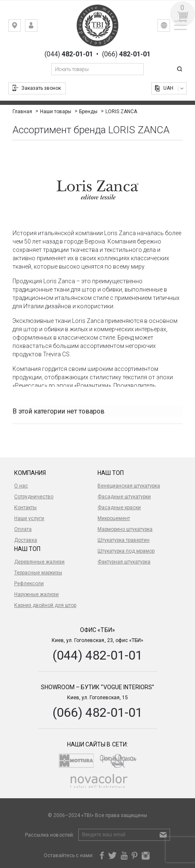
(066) (126, 54)
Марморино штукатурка (125, 529)
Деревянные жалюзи (39, 562)
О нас (21, 486)
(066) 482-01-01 (97, 712)
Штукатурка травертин (124, 540)
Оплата (23, 529)
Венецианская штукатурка (129, 486)
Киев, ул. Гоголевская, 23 (21, 27)
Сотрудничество (34, 497)
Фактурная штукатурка (124, 562)
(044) (69, 54)
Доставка (26, 540)
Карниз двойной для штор (45, 605)
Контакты (25, 508)
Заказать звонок (41, 88)
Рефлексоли (29, 584)
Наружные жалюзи (36, 594)
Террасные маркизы (38, 573)
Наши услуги (29, 518)
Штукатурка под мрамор (126, 551)
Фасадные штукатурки (124, 497)
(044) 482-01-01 (97, 655)
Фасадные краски (119, 508)
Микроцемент (114, 518)
